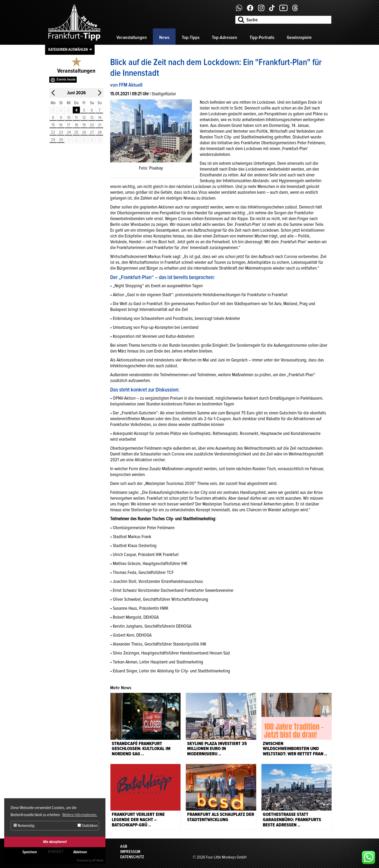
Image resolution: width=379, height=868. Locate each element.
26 (84, 132)
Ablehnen (80, 852)
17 (69, 125)
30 (61, 140)
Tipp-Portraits (262, 37)
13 (92, 118)
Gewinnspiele (299, 37)
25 (76, 132)
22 (53, 132)
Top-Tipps (191, 37)
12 (84, 118)
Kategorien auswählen (68, 49)
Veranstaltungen (132, 37)
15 (53, 125)
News (164, 37)
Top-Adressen (225, 37)
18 (76, 125)
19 (84, 125)
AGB (124, 846)
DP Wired (98, 860)
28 (100, 132)
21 (99, 125)
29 (53, 140)
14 (100, 118)
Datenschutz (132, 857)
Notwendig (24, 826)
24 (69, 132)
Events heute (66, 79)
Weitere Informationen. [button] (80, 815)
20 (92, 125)
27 (92, 132)
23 (61, 132)
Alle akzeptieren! (55, 842)
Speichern (30, 852)
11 (76, 118)
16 (61, 125)
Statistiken (88, 826)
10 (69, 118)
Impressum (130, 852)
